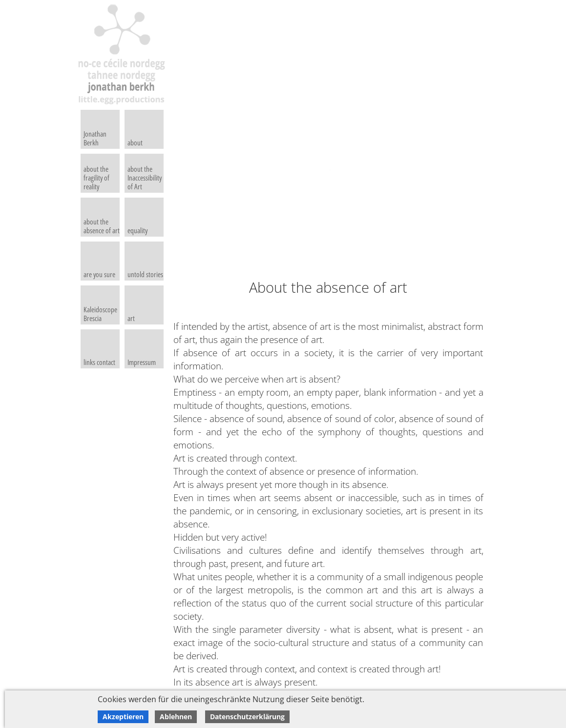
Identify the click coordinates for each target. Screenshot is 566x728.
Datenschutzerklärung (247, 717)
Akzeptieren (123, 717)
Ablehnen (176, 717)
